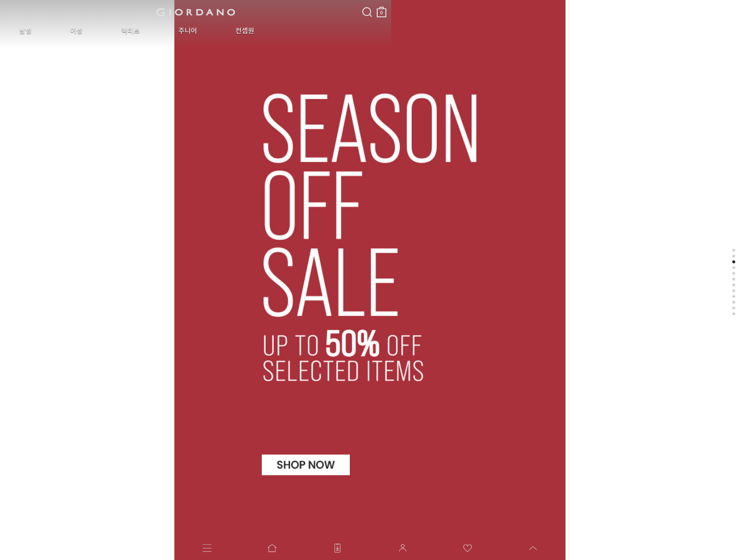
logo (121, 12)
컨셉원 (180, 31)
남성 (18, 31)
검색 (218, 4)
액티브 (94, 31)
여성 (55, 31)
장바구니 (232, 8)
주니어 (137, 31)
